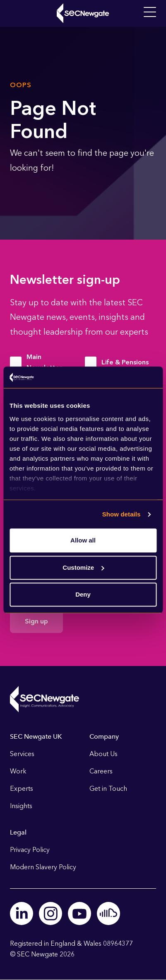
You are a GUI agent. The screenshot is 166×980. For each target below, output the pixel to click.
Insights (21, 806)
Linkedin (22, 913)
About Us (103, 754)
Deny (83, 595)
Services (22, 754)
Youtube (79, 913)
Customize (83, 567)
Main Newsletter (44, 362)
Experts (22, 789)
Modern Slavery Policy (43, 867)
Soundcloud (108, 913)
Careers (101, 771)
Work (18, 771)
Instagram (51, 913)
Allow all (83, 541)
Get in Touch (108, 789)
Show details (121, 514)
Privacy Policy (30, 850)
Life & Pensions (125, 362)
